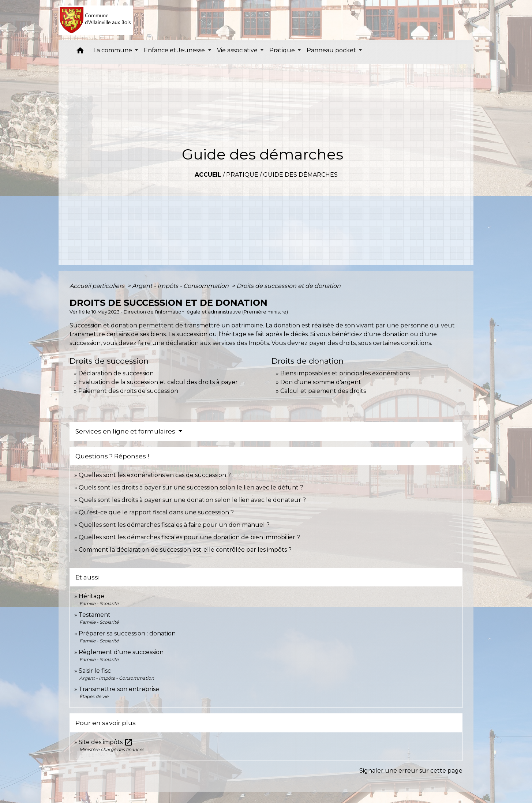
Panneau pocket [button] (332, 50)
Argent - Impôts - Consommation (181, 286)
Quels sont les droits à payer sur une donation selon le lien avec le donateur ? (192, 500)
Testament (95, 615)
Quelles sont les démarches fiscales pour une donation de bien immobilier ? (189, 537)
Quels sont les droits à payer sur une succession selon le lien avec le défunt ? (191, 487)
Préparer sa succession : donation (127, 633)
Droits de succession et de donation (289, 286)
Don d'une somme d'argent (321, 382)
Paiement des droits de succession (128, 391)
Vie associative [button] (238, 50)
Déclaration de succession (116, 373)
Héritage (91, 596)
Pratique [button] (283, 50)
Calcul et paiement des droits (323, 391)
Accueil (208, 175)
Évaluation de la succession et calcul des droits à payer (158, 382)
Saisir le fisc (95, 671)
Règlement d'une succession (121, 652)
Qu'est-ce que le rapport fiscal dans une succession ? (156, 512)
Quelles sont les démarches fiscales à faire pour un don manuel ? (174, 525)
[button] (80, 52)
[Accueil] (96, 20)
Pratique (242, 175)
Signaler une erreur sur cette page (411, 771)
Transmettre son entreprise (119, 689)
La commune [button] (113, 50)
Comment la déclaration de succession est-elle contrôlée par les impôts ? (185, 550)
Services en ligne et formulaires (126, 431)
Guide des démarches (300, 175)
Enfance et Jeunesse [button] (175, 50)
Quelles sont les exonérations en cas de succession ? (155, 475)
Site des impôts (106, 742)
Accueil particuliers (98, 286)
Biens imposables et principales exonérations (345, 373)
